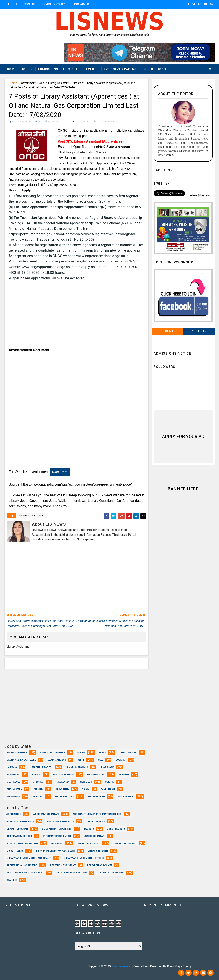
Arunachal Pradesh (53, 753)
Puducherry (14, 789)
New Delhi (86, 782)
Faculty (89, 829)
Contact (30, 4)
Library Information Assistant (56, 851)
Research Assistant (63, 865)
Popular (199, 331)
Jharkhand (107, 767)
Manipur (124, 775)
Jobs (25, 69)
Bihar (103, 753)
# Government (27, 516)
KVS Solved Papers (120, 69)
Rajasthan (62, 789)
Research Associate (100, 865)
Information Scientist (57, 836)
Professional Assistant (22, 865)
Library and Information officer (84, 858)
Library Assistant (58, 83)
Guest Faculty (116, 829)
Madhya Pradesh (64, 775)
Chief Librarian (96, 821)
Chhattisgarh (128, 753)
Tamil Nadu (108, 789)
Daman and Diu (57, 760)
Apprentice (14, 814)
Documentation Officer (57, 829)
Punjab (38, 789)
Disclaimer (81, 4)
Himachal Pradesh (41, 767)
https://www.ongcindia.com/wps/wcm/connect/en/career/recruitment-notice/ (77, 484)
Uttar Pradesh (65, 797)
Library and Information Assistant (29, 858)
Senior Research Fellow (72, 873)
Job (42, 83)
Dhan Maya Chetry (32, 966)
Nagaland (63, 782)
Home (12, 69)
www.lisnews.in (121, 966)
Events (92, 69)
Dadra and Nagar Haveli (21, 760)
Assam (81, 753)
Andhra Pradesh (17, 753)
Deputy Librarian (17, 829)
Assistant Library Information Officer (97, 814)
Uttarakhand (97, 797)
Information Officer (19, 836)
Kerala (36, 775)
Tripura (38, 797)
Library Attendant (125, 843)
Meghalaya (13, 782)
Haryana (12, 767)
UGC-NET (71, 69)
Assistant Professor (20, 821)
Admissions (48, 69)
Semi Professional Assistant (25, 873)
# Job (43, 516)
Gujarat (121, 760)
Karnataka (13, 775)
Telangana (13, 797)
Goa (100, 760)
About (12, 4)
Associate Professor (60, 821)
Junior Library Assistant (22, 843)
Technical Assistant (111, 873)
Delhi (81, 760)
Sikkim (86, 789)
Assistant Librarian (46, 814)
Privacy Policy (55, 4)
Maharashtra (96, 775)
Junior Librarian (94, 836)
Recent (167, 331)
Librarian (57, 843)
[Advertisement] (76, 316)
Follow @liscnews (200, 195)
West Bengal (126, 797)
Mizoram (38, 782)
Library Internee (98, 851)
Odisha (109, 782)
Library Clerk (15, 851)
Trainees (12, 880)
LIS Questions (154, 69)
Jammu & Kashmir (77, 767)
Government (28, 83)
